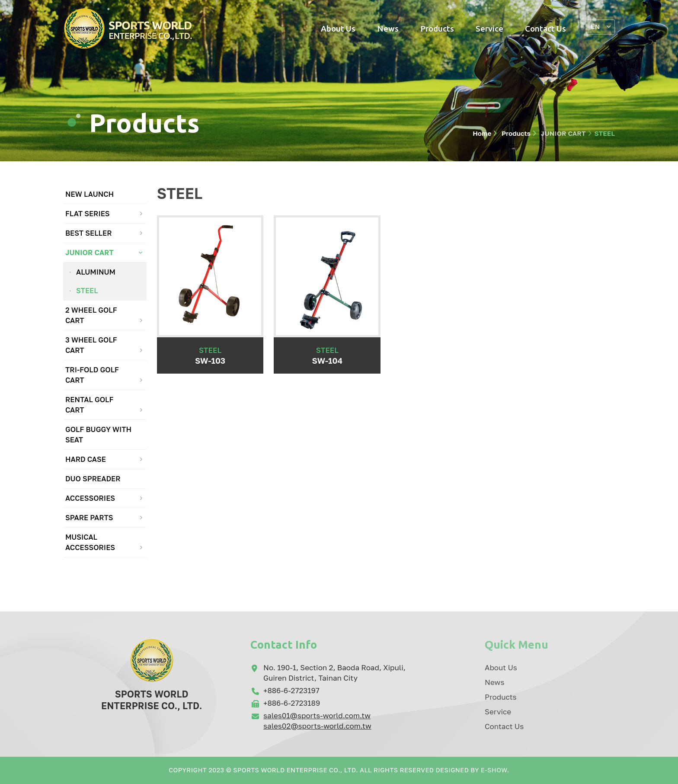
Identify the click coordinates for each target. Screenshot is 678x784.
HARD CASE (86, 459)
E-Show (494, 770)
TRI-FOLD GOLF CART (92, 375)
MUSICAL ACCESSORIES (90, 542)
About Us (338, 29)
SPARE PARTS (89, 518)
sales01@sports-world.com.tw (317, 715)
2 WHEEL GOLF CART (91, 315)
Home (482, 133)
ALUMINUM (96, 272)
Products (437, 29)
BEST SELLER (89, 233)
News (388, 29)
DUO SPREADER (93, 479)
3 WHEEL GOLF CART (91, 345)
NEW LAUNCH (90, 194)
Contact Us (545, 29)
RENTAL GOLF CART (89, 405)
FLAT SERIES (88, 214)
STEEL (87, 291)
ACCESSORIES (90, 498)
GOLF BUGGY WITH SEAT (98, 435)
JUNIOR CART (563, 133)
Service (489, 29)
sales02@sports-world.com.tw (317, 726)
